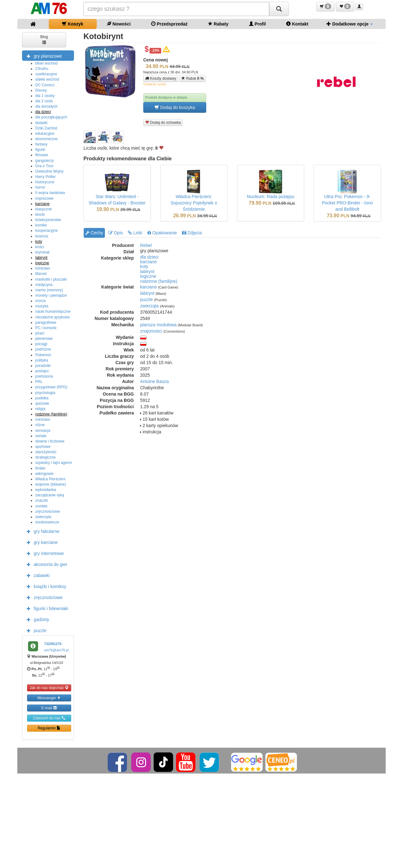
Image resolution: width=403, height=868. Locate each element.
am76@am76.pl (56, 650)
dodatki (41, 123)
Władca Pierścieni (50, 479)
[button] (326, 7)
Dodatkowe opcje (350, 24)
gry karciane (41, 542)
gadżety (36, 619)
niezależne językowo (53, 317)
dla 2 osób (44, 101)
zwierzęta (43, 517)
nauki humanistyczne (53, 311)
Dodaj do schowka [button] (163, 122)
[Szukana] (176, 9)
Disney (41, 90)
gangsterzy (45, 161)
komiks (41, 225)
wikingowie (44, 474)
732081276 (53, 644)
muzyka (42, 306)
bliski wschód (46, 63)
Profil (258, 24)
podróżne (43, 349)
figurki (40, 150)
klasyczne (44, 209)
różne (40, 425)
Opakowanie (162, 233)
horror (40, 187)
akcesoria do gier (45, 564)
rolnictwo (43, 420)
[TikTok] (163, 762)
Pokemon (43, 355)
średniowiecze (47, 522)
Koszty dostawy (161, 78)
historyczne (45, 182)
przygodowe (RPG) (51, 387)
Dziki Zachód (46, 128)
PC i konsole (46, 328)
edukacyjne (45, 134)
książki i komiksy (45, 586)
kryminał (42, 252)
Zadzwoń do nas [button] (49, 718)
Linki (135, 233)
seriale (41, 436)
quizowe (42, 403)
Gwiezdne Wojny (49, 171)
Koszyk (73, 24)
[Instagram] (142, 762)
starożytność (46, 452)
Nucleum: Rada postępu (270, 197)
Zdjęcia (192, 233)
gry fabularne (42, 531)
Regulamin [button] (49, 728)
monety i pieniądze (51, 295)
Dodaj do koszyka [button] (175, 107)
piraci (40, 333)
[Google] (247, 762)
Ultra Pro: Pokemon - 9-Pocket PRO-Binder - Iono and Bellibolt (347, 203)
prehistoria (44, 376)
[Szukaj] (279, 9)
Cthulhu (42, 69)
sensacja (43, 431)
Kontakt (297, 24)
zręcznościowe (48, 511)
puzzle (35, 630)
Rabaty (218, 24)
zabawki (37, 575)
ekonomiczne (46, 139)
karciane (42, 204)
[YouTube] (186, 762)
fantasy (41, 144)
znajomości (151, 331)
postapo (42, 371)
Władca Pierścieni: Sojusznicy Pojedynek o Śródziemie (194, 203)
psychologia (45, 393)
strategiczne (45, 457)
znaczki (42, 500)
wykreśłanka (46, 490)
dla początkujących (51, 117)
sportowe (43, 447)
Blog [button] (44, 39)
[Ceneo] (281, 762)
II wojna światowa (50, 193)
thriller (40, 468)
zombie (41, 506)
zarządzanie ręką (50, 495)
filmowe (42, 155)
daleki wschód (47, 79)
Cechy (94, 233)
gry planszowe (43, 56)
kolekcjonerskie (48, 220)
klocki (40, 214)
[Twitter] (210, 762)
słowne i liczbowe (50, 441)
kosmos (42, 236)
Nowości (119, 24)
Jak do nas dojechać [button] (49, 688)
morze (40, 301)
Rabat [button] (193, 78)
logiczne (42, 263)
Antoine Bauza (154, 381)
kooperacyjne (46, 231)
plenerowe (44, 339)
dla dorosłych (46, 106)
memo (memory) (49, 290)
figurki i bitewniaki (46, 608)
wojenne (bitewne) (51, 484)
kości (40, 247)
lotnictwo (43, 268)
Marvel (41, 274)
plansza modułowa (158, 325)
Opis (116, 233)
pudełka (42, 398)
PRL (39, 382)
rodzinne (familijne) (51, 414)
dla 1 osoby (45, 96)
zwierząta (149, 306)
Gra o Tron (44, 166)
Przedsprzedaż (169, 24)
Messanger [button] (49, 698)
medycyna (44, 285)
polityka (42, 360)
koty (39, 242)
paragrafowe (46, 323)
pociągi (41, 344)
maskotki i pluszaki (51, 279)
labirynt (41, 258)
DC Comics (45, 85)
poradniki (43, 366)
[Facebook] (118, 762)
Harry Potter (45, 177)
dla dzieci (43, 112)
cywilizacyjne (46, 74)
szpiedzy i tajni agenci (54, 463)
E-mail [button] (49, 708)
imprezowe (44, 198)
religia (40, 409)
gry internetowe (44, 553)
